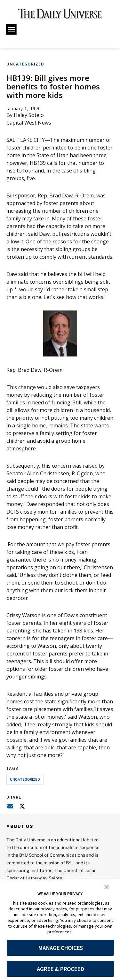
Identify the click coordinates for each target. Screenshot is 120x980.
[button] (107, 886)
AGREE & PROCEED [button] (60, 969)
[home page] (60, 16)
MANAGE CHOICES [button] (60, 948)
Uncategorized (25, 64)
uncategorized (25, 779)
